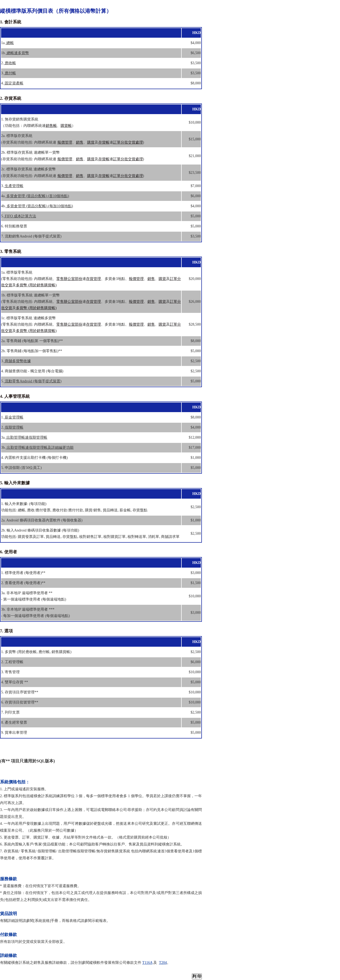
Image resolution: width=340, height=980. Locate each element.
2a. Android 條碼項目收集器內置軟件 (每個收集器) (42, 520)
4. (12, 83)
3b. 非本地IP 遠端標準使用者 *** (28, 609)
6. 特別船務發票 (14, 226)
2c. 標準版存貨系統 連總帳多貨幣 (28, 169)
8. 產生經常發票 (14, 722)
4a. (35, 196)
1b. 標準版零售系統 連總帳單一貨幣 (30, 295)
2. (8, 63)
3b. (37, 448)
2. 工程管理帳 (12, 662)
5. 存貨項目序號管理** (20, 692)
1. (12, 417)
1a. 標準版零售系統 (17, 272)
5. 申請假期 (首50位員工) (21, 468)
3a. (24, 437)
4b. (37, 206)
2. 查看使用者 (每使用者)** (23, 583)
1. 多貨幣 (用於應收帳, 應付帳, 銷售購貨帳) (36, 652)
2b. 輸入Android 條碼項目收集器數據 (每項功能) (40, 530)
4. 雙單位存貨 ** (15, 682)
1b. (15, 53)
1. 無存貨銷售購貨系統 (20, 119)
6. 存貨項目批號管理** (20, 702)
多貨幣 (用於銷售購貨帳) (36, 285)
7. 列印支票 (10, 712)
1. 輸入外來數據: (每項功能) (24, 504)
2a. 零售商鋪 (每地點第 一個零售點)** (32, 341)
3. (8, 73)
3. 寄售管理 (10, 672)
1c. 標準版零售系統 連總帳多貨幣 (28, 318)
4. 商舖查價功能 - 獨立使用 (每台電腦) (32, 371)
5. (19, 216)
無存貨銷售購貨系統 (114, 851)
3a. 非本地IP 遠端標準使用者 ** (27, 593)
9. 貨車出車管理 (14, 733)
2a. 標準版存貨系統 (17, 136)
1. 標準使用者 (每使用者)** (23, 573)
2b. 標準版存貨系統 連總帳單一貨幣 (30, 152)
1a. (7, 43)
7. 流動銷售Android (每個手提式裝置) (31, 236)
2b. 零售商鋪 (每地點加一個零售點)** (32, 351)
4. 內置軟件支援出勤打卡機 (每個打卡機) (34, 458)
